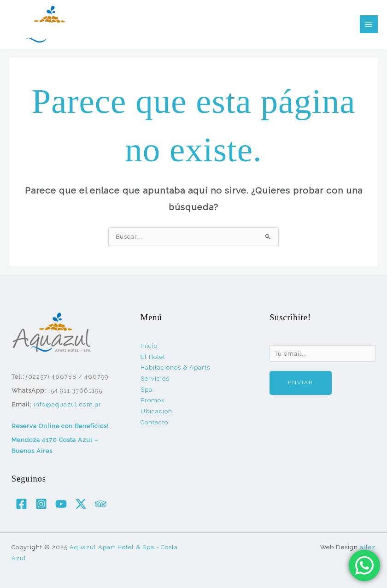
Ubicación (156, 411)
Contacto (154, 422)
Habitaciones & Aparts (175, 367)
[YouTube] (61, 504)
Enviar (301, 382)
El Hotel (153, 357)
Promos (152, 400)
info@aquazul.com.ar (67, 404)
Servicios (155, 379)
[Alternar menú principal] (369, 24)
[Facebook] (21, 504)
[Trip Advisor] (101, 504)
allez (368, 547)
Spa (147, 390)
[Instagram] (41, 504)
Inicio (149, 346)
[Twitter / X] (81, 504)
